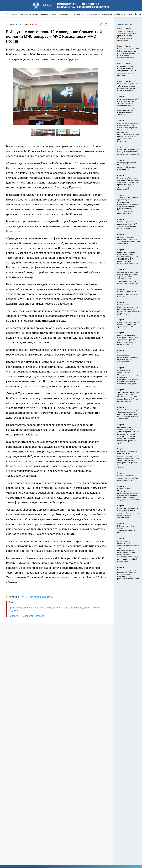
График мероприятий (123, 14)
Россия (40, 616)
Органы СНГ (79, 14)
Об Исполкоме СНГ (48, 14)
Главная (15, 14)
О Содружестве (65, 14)
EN (140, 14)
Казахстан (28, 616)
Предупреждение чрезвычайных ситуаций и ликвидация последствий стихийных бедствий (56, 609)
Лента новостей (125, 24)
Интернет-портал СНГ (29, 14)
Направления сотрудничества (99, 14)
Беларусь (14, 616)
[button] (96, 66)
